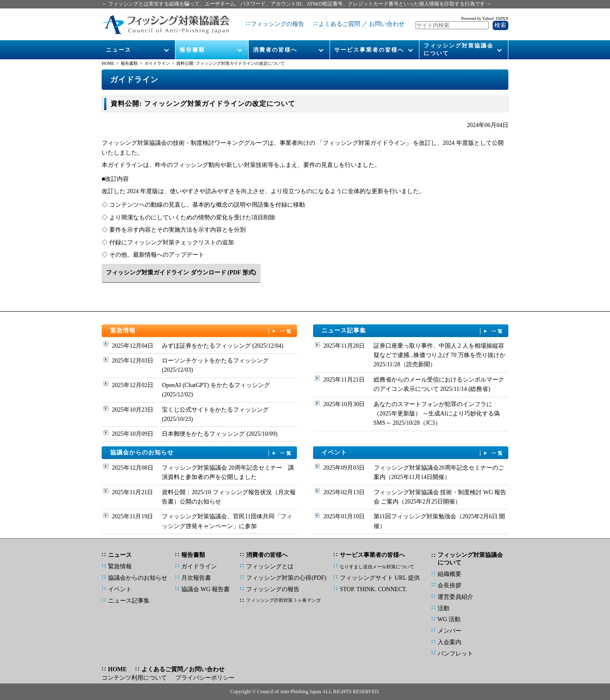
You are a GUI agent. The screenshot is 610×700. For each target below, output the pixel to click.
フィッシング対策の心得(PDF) (286, 578)
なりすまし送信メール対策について (377, 567)
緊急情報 (202, 331)
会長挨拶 (449, 585)
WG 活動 (449, 619)
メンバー (449, 631)
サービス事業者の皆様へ (369, 43)
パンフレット (455, 654)
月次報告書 (196, 578)
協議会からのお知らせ (202, 453)
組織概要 (449, 574)
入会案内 (449, 642)
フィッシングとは (270, 566)
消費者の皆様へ (275, 43)
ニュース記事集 (413, 331)
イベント (413, 453)
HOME (108, 63)
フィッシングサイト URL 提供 (380, 578)
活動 (444, 608)
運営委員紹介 (455, 597)
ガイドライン (157, 63)
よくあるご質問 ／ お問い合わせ (358, 21)
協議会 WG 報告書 (205, 589)
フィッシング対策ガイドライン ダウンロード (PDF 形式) (181, 273)
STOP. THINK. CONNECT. (373, 589)
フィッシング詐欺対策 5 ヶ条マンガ (283, 600)
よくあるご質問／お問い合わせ (183, 669)
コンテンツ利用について (134, 678)
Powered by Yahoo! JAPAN (485, 15)
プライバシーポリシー (205, 678)
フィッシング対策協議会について (459, 43)
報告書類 (192, 43)
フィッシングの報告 (274, 21)
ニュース (119, 43)
